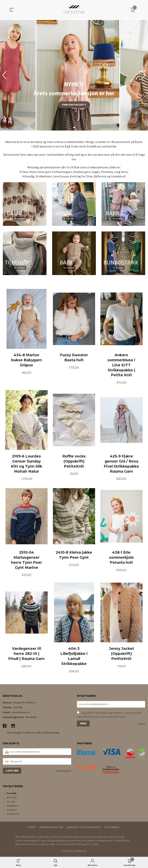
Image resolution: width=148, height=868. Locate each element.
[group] (74, 75)
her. (118, 167)
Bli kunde (12, 798)
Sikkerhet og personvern (84, 828)
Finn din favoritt (74, 105)
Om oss (11, 803)
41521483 (18, 708)
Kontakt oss (13, 815)
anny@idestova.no (21, 713)
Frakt (32, 828)
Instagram (12, 807)
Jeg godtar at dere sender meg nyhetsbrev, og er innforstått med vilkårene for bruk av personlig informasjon (109, 716)
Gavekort (12, 811)
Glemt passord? (64, 772)
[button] (144, 75)
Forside (11, 794)
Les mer (141, 725)
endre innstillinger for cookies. (84, 845)
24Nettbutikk (80, 852)
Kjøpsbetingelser (51, 828)
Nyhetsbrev (112, 828)
